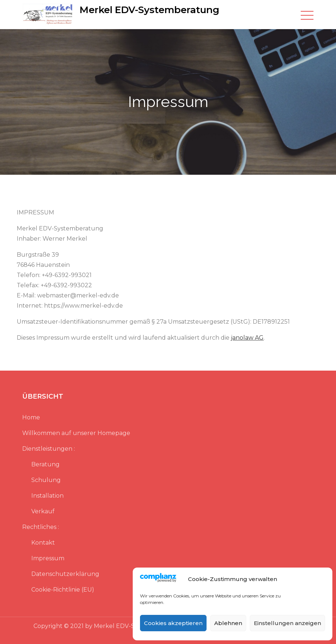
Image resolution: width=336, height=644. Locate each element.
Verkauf (43, 511)
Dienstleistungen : (49, 449)
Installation (47, 496)
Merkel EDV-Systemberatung (149, 10)
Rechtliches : (41, 527)
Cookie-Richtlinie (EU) (63, 590)
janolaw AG (247, 338)
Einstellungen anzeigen (287, 623)
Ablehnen (228, 623)
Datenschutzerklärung (65, 574)
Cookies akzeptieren (173, 623)
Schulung (46, 480)
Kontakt (43, 543)
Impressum (48, 558)
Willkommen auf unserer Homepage (76, 433)
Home (31, 417)
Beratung (45, 464)
